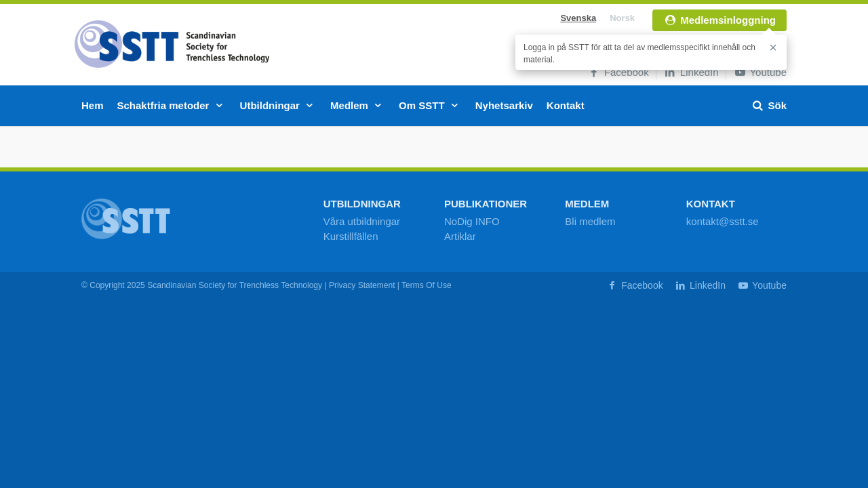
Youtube (760, 72)
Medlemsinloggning (719, 20)
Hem (93, 105)
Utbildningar (279, 105)
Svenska (578, 18)
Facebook (618, 72)
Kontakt (566, 105)
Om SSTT (430, 105)
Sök (769, 105)
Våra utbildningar (362, 221)
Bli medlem (590, 221)
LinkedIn (691, 72)
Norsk (622, 18)
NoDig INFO (472, 221)
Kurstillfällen (351, 236)
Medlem (358, 105)
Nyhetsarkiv (504, 105)
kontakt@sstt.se (723, 221)
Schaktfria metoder (172, 105)
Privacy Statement (362, 285)
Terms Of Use (427, 285)
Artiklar (460, 236)
